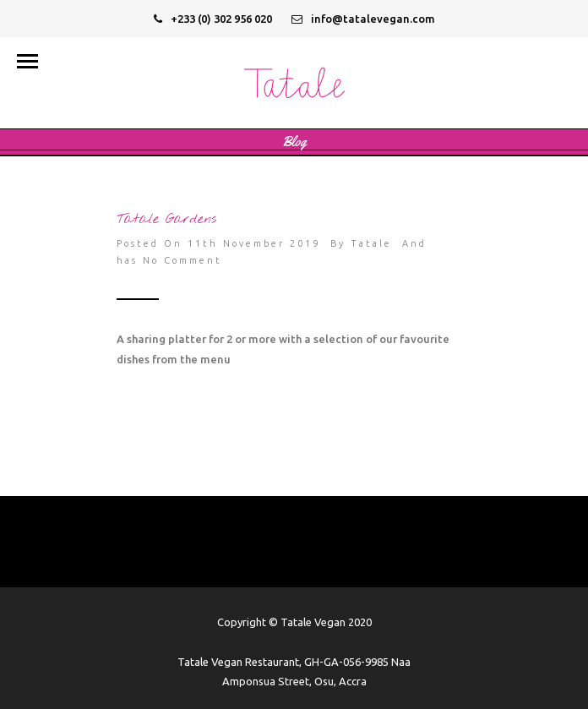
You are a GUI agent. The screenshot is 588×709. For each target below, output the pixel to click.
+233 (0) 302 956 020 (213, 19)
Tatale (371, 243)
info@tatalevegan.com (363, 19)
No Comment (182, 260)
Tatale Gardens (166, 219)
